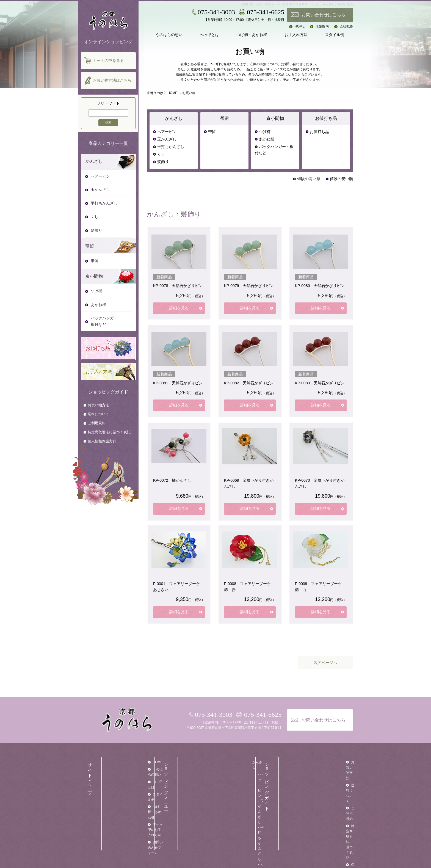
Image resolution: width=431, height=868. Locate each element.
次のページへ (325, 663)
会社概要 (346, 26)
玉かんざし (167, 139)
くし (161, 154)
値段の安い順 (341, 179)
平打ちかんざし (171, 147)
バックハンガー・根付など (274, 150)
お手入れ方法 (296, 35)
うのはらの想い (169, 35)
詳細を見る (179, 308)
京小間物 (227, 812)
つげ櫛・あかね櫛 (252, 35)
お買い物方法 (98, 405)
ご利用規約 (97, 423)
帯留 (212, 132)
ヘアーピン (167, 132)
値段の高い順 (309, 179)
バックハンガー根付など (104, 321)
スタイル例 (335, 35)
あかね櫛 (267, 139)
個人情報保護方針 (102, 441)
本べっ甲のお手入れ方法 (136, 798)
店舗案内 (322, 26)
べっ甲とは (209, 35)
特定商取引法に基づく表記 (109, 432)
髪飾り (163, 162)
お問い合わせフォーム (134, 805)
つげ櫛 (265, 132)
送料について (98, 414)
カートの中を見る (108, 61)
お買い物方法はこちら (112, 80)
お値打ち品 (319, 132)
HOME (300, 26)
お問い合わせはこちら (324, 15)
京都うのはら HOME (162, 93)
